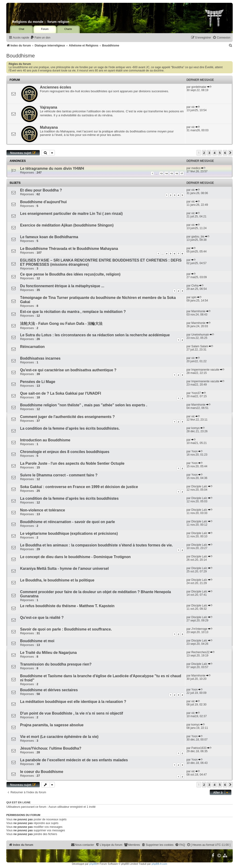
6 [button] (225, 153)
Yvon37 (196, 393)
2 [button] (204, 153)
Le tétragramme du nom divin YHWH (52, 168)
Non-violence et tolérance (43, 510)
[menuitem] (40, 38)
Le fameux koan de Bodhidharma (49, 237)
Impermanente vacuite (205, 370)
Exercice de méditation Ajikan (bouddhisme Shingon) (67, 225)
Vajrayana (49, 107)
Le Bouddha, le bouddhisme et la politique (57, 580)
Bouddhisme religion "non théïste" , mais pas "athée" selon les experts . (84, 405)
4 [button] (215, 153)
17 (182, 173)
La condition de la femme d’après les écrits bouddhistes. (70, 428)
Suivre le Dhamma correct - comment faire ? (59, 475)
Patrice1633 (199, 748)
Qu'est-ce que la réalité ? (42, 618)
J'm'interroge (199, 629)
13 (161, 173)
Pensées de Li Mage (38, 382)
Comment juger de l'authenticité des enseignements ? (67, 417)
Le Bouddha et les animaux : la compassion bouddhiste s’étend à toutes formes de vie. (96, 545)
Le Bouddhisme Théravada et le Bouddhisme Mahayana (69, 249)
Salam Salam (200, 346)
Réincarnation (32, 347)
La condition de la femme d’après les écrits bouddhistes (69, 498)
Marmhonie (199, 311)
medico (196, 168)
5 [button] (220, 153)
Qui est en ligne (18, 802)
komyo (196, 428)
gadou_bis (198, 237)
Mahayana (49, 127)
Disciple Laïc (199, 486)
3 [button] (209, 153)
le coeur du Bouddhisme (42, 772)
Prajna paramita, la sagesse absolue (52, 725)
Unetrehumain (200, 335)
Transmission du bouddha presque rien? (56, 664)
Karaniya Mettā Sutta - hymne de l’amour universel (64, 569)
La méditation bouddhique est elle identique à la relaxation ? (73, 702)
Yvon (195, 451)
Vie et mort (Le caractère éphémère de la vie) (59, 737)
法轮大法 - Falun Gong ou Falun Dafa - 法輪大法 (61, 324)
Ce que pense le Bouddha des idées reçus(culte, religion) (70, 274)
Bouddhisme (21, 56)
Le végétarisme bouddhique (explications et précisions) (69, 533)
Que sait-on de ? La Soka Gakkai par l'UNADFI (61, 393)
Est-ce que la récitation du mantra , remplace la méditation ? (73, 312)
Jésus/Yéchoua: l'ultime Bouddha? (51, 748)
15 (172, 173)
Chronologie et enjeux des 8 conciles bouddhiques (65, 452)
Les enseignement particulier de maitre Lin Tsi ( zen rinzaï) (71, 214)
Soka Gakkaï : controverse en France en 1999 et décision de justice (79, 487)
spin (194, 297)
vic (193, 107)
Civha (195, 286)
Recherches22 (200, 652)
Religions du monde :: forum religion (41, 22)
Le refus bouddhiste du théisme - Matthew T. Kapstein (67, 606)
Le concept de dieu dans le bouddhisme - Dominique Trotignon (75, 557)
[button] (230, 153)
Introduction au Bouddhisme (45, 440)
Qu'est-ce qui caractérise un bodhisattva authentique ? (68, 370)
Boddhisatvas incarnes (40, 358)
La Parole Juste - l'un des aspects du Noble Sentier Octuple (72, 463)
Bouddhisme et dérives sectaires (49, 690)
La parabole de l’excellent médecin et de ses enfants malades (74, 760)
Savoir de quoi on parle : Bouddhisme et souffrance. (66, 629)
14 (166, 173)
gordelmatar (199, 87)
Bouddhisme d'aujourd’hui (43, 202)
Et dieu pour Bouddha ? (41, 190)
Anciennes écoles (56, 87)
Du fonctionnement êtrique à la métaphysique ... (62, 286)
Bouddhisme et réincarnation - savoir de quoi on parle (67, 522)
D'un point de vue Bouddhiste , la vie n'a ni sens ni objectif (72, 713)
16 (177, 173)
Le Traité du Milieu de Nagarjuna (48, 653)
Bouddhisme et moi (37, 641)
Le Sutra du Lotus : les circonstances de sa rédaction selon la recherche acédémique (95, 335)
